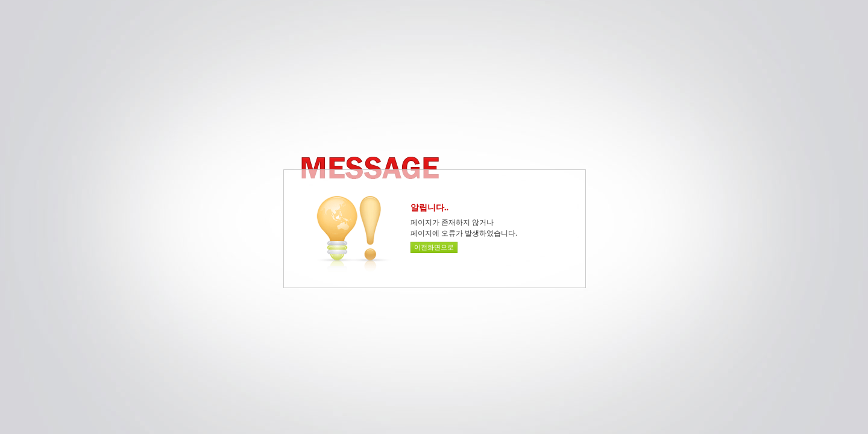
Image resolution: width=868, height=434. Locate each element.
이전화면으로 (434, 247)
